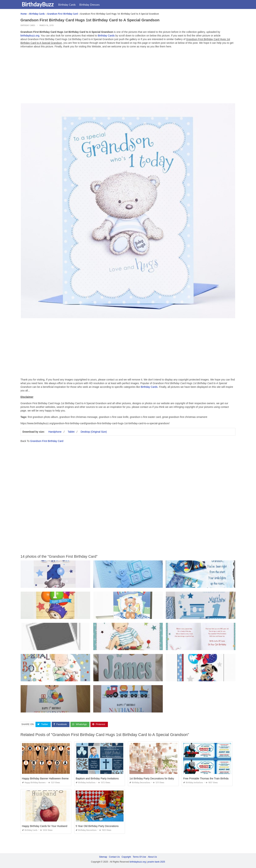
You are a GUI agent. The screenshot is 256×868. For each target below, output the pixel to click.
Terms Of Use (139, 857)
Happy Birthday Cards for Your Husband (45, 826)
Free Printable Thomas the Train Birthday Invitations (213, 778)
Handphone (55, 432)
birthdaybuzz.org (30, 36)
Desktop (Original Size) (94, 432)
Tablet (71, 432)
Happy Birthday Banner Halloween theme (45, 778)
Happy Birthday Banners (34, 782)
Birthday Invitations (86, 782)
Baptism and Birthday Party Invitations (97, 778)
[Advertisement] (128, 77)
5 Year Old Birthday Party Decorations (97, 826)
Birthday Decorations (140, 782)
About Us (152, 857)
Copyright (126, 857)
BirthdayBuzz (38, 4)
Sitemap (103, 857)
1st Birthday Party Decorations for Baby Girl (154, 778)
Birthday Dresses (90, 5)
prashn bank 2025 (156, 862)
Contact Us (114, 857)
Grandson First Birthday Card (47, 441)
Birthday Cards (68, 5)
